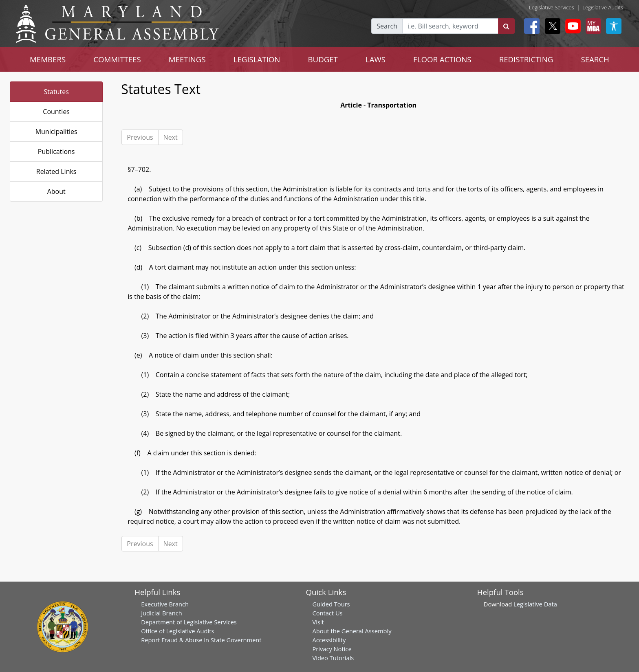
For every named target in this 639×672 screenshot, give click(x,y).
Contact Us (327, 613)
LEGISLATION (257, 59)
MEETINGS (187, 59)
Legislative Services (552, 7)
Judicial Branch (162, 613)
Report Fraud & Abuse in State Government (201, 640)
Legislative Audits (603, 7)
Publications (56, 152)
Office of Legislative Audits (177, 631)
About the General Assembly (352, 631)
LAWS (376, 59)
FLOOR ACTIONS (442, 59)
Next (171, 137)
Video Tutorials (333, 658)
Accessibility (329, 640)
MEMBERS (48, 59)
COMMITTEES (117, 59)
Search (387, 26)
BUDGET (323, 59)
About (56, 191)
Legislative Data (535, 604)
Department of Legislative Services (189, 622)
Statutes (56, 92)
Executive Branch (165, 604)
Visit (318, 622)
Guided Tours (331, 604)
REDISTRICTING (526, 59)
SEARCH (595, 59)
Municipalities (56, 132)
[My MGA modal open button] (592, 26)
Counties (56, 112)
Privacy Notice (332, 649)
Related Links (56, 171)
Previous (140, 137)
